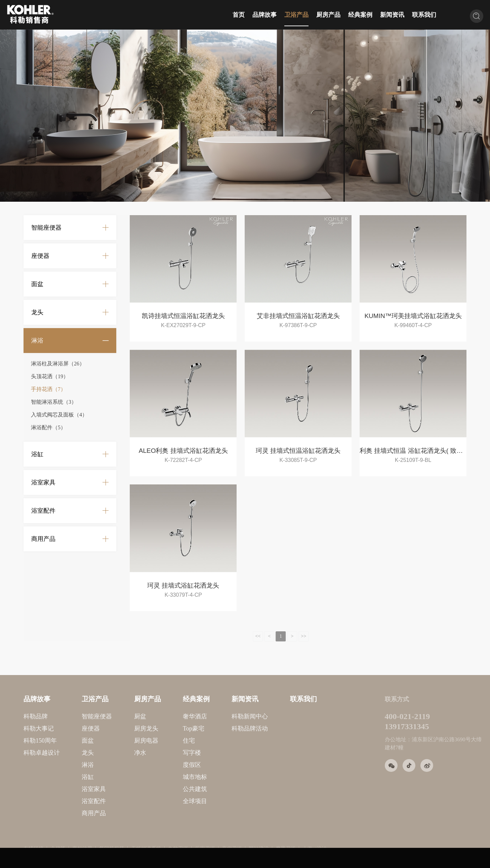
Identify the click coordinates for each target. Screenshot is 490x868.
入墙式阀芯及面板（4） (59, 415)
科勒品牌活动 (221, 728)
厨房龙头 (117, 728)
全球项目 (166, 801)
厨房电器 (117, 741)
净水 (111, 753)
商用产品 (43, 539)
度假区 (163, 765)
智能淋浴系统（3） (54, 402)
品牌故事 (264, 15)
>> (292, 636)
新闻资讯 (392, 15)
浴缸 (37, 454)
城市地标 (166, 777)
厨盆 (111, 716)
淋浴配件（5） (48, 427)
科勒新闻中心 (221, 716)
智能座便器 (46, 228)
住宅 (160, 741)
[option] (245, 116)
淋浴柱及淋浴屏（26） (58, 364)
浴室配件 (43, 511)
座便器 (40, 256)
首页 (239, 15)
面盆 (37, 284)
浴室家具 (43, 482)
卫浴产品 (296, 15)
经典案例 (360, 15)
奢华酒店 (166, 716)
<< (247, 636)
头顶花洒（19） (50, 376)
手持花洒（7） (48, 389)
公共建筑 (166, 789)
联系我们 (424, 15)
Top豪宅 (165, 728)
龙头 (37, 312)
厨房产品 (328, 15)
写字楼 (163, 753)
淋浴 (37, 341)
